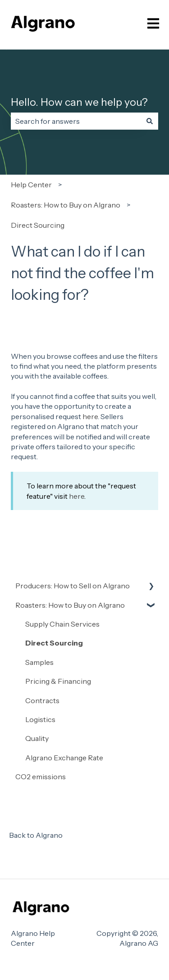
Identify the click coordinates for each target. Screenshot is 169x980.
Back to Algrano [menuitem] (36, 835)
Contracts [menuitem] (42, 700)
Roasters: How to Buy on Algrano (66, 205)
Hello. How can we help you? (79, 102)
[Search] (150, 121)
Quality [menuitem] (37, 738)
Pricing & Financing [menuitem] (58, 681)
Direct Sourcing (38, 225)
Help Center (31, 185)
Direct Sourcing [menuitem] (54, 643)
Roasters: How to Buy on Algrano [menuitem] (70, 605)
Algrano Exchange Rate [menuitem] (64, 758)
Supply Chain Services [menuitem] (62, 624)
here (90, 416)
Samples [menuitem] (39, 662)
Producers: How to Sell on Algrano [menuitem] (73, 586)
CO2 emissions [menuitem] (41, 777)
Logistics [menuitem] (40, 719)
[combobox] (76, 121)
